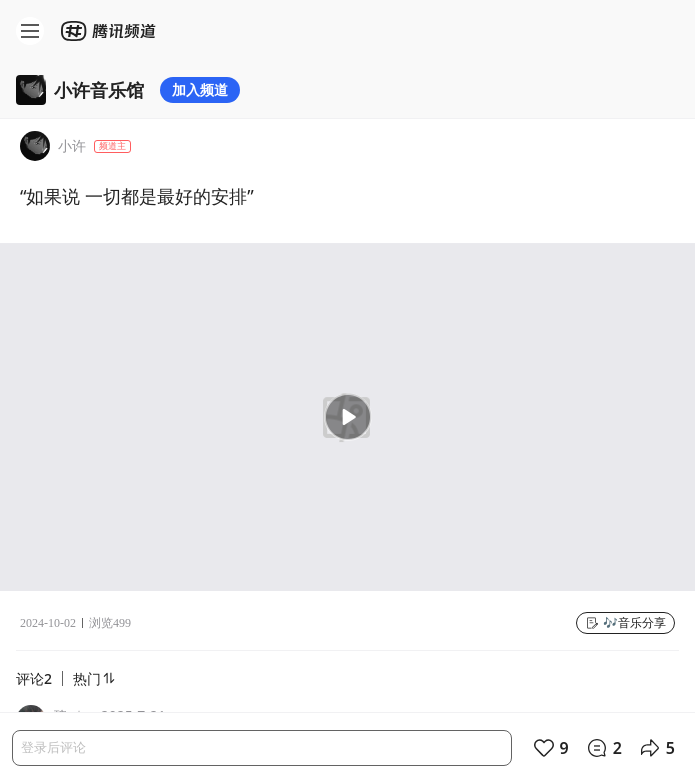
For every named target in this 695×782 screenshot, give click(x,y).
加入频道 (200, 89)
